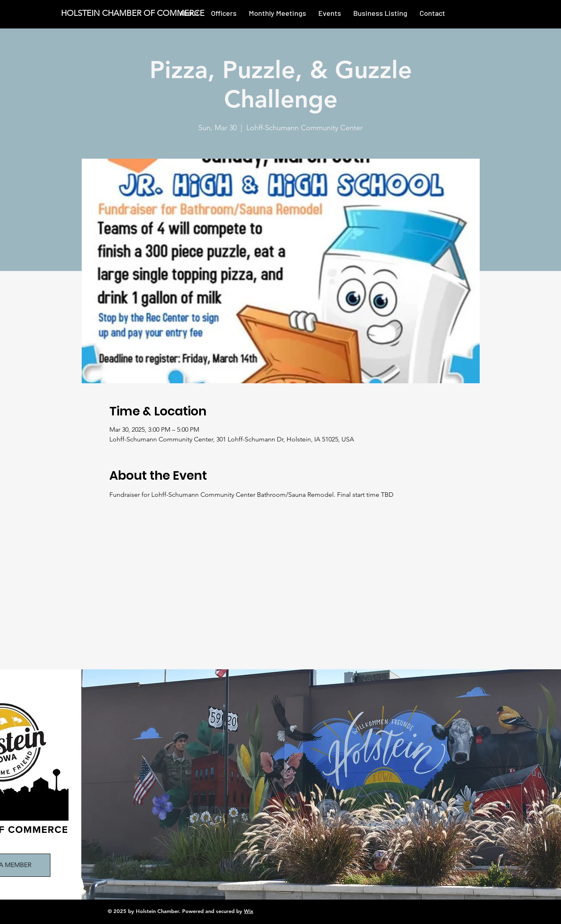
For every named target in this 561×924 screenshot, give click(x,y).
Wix (249, 911)
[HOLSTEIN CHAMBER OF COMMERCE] (134, 13)
